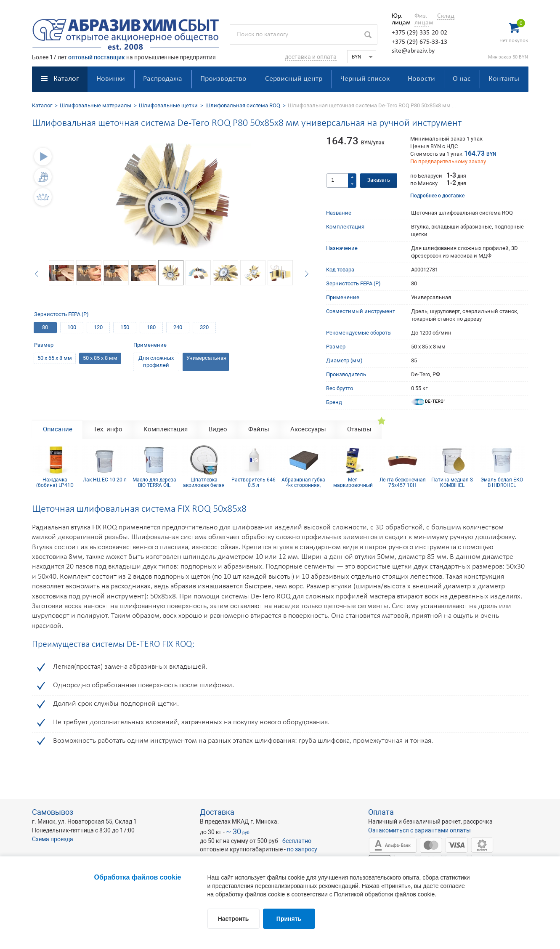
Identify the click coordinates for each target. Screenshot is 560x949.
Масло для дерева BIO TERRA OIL (154, 482)
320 (204, 327)
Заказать (379, 180)
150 (125, 327)
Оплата (381, 812)
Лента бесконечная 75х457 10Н (403, 482)
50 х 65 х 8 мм (55, 358)
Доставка (217, 812)
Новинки (111, 79)
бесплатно (297, 841)
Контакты (504, 79)
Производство (223, 79)
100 (72, 327)
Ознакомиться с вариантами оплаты (419, 830)
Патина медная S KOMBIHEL (452, 482)
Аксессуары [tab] (308, 429)
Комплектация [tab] (166, 429)
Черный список (365, 79)
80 (45, 327)
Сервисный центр (294, 79)
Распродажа (163, 79)
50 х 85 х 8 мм (100, 358)
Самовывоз (53, 812)
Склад (446, 16)
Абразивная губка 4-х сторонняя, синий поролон (303, 482)
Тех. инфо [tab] (108, 429)
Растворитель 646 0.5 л (253, 482)
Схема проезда (53, 839)
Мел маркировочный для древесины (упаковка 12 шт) (353, 482)
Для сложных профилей (156, 362)
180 (151, 327)
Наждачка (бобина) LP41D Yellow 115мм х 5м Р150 (55, 482)
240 (178, 327)
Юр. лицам (399, 19)
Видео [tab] (218, 429)
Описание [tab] (58, 429)
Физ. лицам (422, 19)
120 (98, 327)
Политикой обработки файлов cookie (385, 894)
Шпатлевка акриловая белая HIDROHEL (204, 482)
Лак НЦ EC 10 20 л (105, 480)
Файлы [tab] (259, 429)
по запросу (302, 849)
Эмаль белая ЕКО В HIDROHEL (502, 482)
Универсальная (206, 358)
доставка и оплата (311, 57)
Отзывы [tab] (359, 429)
